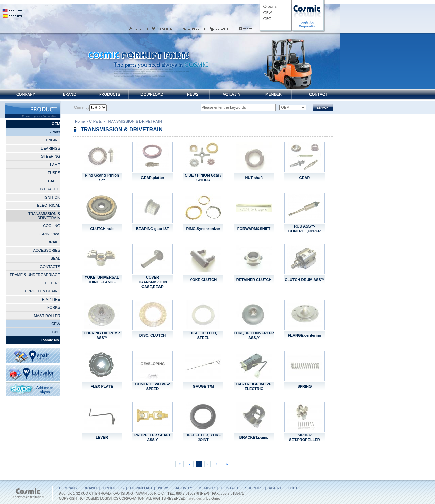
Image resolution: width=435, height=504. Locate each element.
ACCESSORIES (47, 250)
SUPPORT (254, 488)
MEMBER (206, 488)
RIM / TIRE (51, 299)
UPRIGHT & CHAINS (43, 291)
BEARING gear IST (153, 229)
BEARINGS (51, 148)
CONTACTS (50, 267)
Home (80, 122)
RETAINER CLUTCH (254, 280)
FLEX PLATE (102, 386)
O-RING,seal (49, 234)
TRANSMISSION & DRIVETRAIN (44, 216)
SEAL (55, 258)
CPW (56, 324)
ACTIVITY (184, 488)
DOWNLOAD (141, 488)
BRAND (90, 488)
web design (198, 498)
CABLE (54, 181)
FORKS (54, 307)
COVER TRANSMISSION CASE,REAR (152, 282)
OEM (56, 124)
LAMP (55, 165)
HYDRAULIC (49, 189)
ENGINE (53, 140)
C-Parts (54, 132)
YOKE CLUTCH (203, 280)
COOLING (52, 226)
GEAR (305, 178)
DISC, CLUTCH (153, 335)
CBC (56, 332)
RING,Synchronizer (203, 229)
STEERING (51, 156)
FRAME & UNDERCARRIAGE (35, 275)
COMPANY (68, 488)
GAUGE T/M (203, 386)
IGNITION (52, 197)
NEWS (164, 488)
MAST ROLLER (47, 316)
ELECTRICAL (49, 205)
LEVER (102, 437)
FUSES (54, 173)
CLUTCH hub (102, 229)
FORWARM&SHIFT (254, 229)
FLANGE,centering (305, 335)
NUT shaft (254, 178)
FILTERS (53, 283)
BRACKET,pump (254, 437)
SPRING (304, 386)
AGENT (275, 488)
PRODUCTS (113, 488)
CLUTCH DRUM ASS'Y (304, 280)
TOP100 (295, 488)
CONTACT (230, 488)
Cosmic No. (50, 340)
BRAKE (54, 242)
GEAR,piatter (152, 178)
